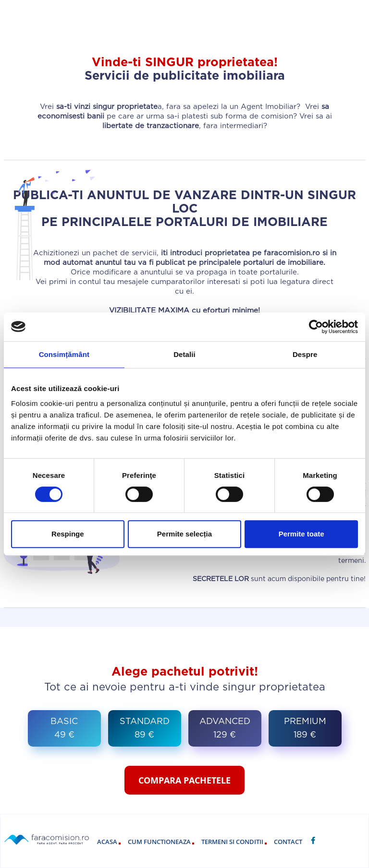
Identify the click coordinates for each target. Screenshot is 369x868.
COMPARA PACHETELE (184, 780)
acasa (109, 842)
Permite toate (301, 534)
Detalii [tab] (184, 354)
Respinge (68, 534)
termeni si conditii (234, 842)
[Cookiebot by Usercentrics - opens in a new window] (316, 327)
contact (288, 842)
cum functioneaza (161, 842)
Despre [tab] (305, 354)
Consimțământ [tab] (64, 354)
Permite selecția (184, 534)
